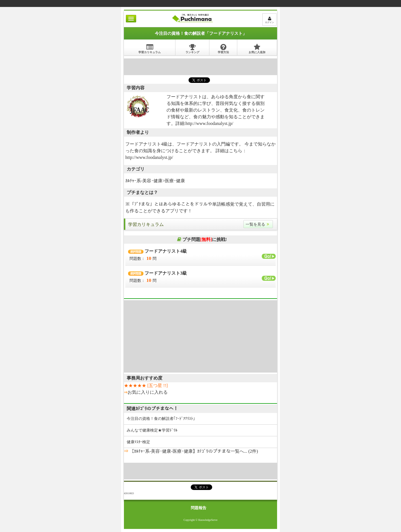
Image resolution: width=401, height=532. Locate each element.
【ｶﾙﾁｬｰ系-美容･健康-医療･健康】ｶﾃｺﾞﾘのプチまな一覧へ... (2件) (193, 451)
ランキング (192, 49)
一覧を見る (258, 224)
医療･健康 (175, 181)
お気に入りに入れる (148, 392)
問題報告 (199, 508)
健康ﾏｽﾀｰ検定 (138, 442)
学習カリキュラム (150, 49)
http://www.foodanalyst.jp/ (209, 123)
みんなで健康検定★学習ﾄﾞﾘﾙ (152, 430)
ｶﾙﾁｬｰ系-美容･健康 (144, 181)
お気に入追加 (257, 49)
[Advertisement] (200, 67)
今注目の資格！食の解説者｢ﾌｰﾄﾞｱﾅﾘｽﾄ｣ (161, 419)
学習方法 (223, 49)
